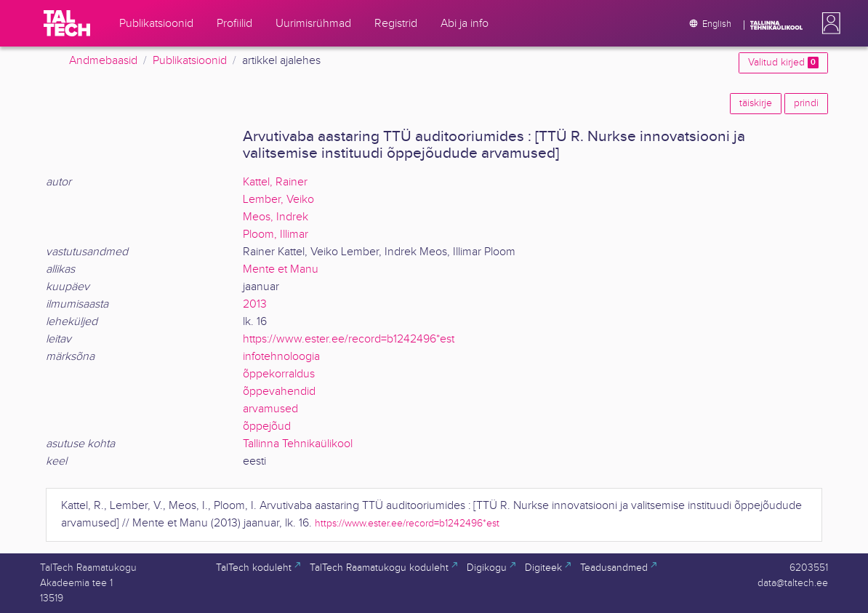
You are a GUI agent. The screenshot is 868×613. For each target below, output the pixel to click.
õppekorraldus (279, 374)
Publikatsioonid (190, 61)
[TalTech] (67, 23)
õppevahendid (279, 392)
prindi (806, 103)
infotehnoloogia (281, 357)
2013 (255, 304)
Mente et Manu (281, 269)
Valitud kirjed (783, 63)
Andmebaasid (103, 61)
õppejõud (267, 426)
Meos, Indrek (276, 217)
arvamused (270, 409)
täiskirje (756, 103)
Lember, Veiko (278, 200)
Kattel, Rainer (275, 182)
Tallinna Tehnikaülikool (298, 444)
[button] (828, 23)
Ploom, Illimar (276, 235)
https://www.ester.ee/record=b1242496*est (349, 339)
